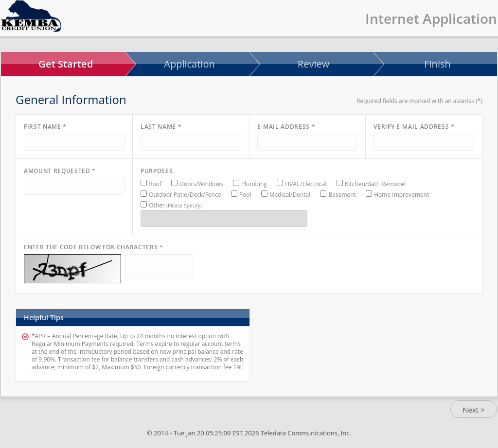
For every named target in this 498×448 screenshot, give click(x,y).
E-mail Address (286, 127)
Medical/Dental (290, 195)
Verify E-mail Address (414, 127)
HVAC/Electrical (306, 184)
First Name (45, 127)
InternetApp (31, 16)
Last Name (161, 127)
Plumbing (254, 184)
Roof (155, 184)
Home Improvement (401, 195)
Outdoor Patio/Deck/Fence (185, 195)
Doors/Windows (201, 184)
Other (175, 205)
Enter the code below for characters (94, 247)
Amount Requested (60, 171)
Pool (245, 195)
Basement (342, 195)
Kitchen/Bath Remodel (375, 184)
